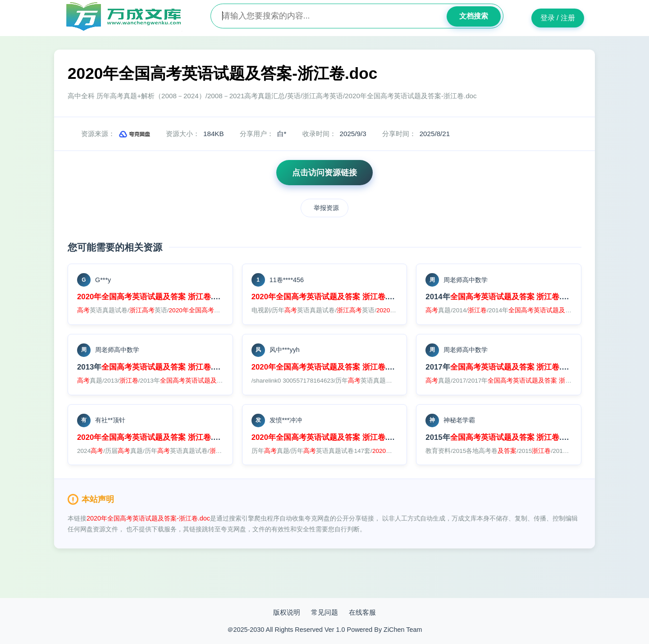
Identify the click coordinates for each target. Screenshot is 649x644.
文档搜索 (474, 16)
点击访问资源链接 (324, 173)
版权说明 (287, 612)
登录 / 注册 (558, 18)
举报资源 (326, 208)
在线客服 (362, 612)
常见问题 (324, 612)
